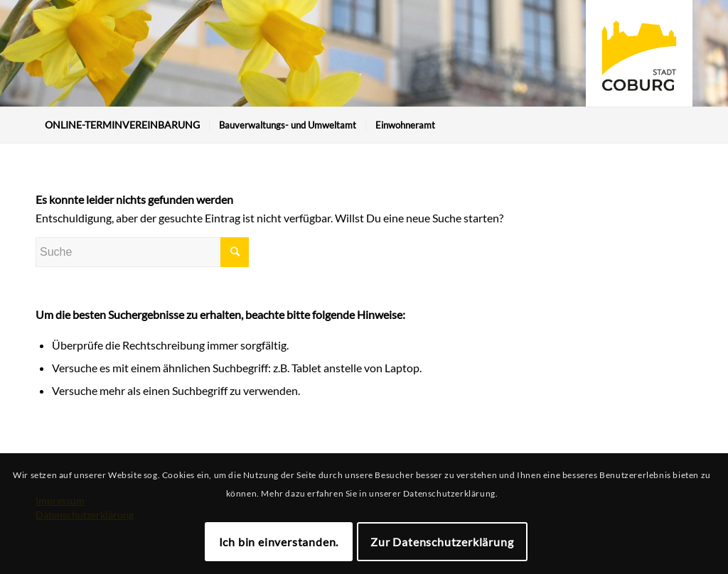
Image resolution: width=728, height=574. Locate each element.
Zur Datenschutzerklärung (442, 542)
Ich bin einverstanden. (279, 542)
